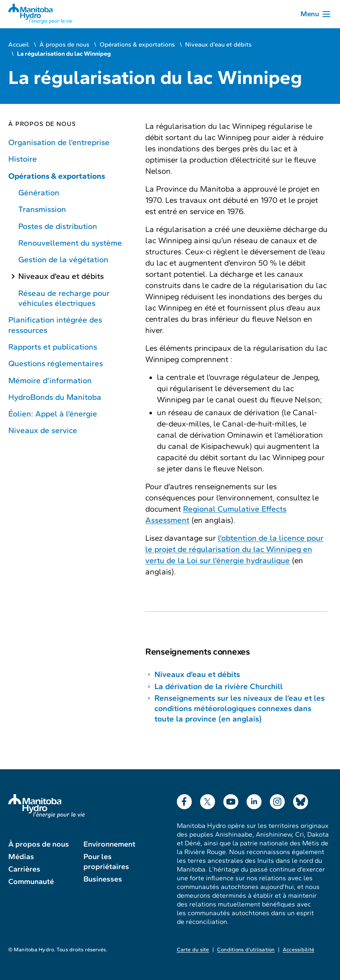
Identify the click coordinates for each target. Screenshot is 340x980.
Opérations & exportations (137, 44)
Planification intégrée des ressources (55, 325)
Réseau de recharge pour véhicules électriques (64, 298)
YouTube (231, 800)
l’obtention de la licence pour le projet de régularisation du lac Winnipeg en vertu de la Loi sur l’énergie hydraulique (234, 549)
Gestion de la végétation (63, 260)
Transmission (42, 209)
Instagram (277, 800)
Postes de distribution (58, 226)
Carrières (24, 869)
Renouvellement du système (70, 243)
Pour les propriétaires (106, 862)
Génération (39, 193)
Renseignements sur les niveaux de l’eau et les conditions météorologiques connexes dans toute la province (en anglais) (240, 708)
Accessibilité (298, 950)
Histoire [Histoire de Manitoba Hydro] (23, 159)
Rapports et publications (53, 347)
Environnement (109, 844)
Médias (21, 857)
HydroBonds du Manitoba (55, 397)
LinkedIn (254, 800)
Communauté (31, 882)
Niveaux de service (43, 430)
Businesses (103, 879)
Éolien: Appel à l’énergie (53, 414)
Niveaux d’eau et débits (218, 44)
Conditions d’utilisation (246, 950)
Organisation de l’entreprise (59, 142)
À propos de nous (64, 44)
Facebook (184, 800)
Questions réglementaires (56, 363)
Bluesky (301, 800)
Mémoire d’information (50, 380)
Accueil (19, 44)
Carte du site (193, 950)
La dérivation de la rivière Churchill (219, 686)
